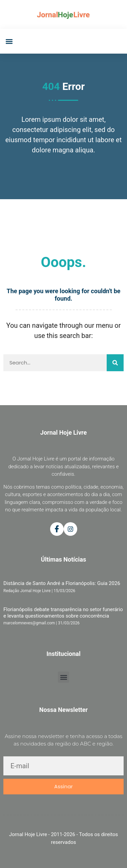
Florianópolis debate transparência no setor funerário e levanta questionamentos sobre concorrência (63, 612)
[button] (9, 41)
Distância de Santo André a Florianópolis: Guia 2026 (62, 583)
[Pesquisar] (115, 363)
